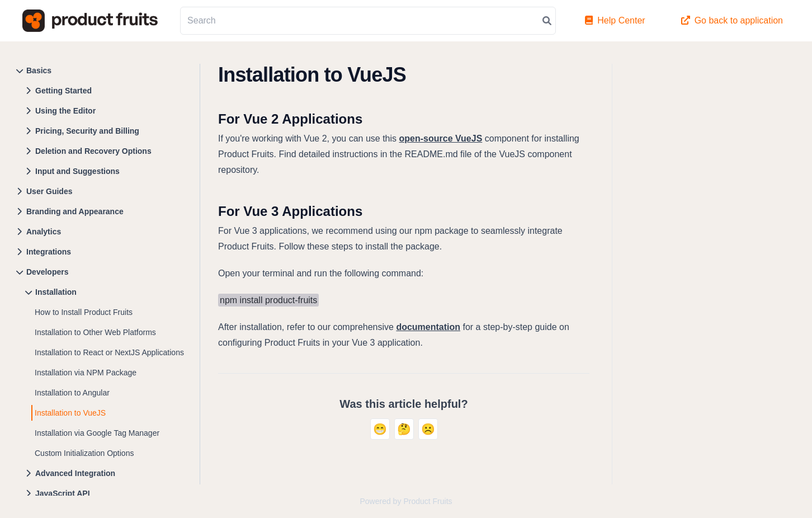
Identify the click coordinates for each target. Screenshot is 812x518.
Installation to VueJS (70, 413)
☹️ (428, 429)
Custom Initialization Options (84, 453)
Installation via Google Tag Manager (97, 433)
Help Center (615, 20)
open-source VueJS (441, 138)
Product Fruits (428, 501)
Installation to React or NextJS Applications (109, 352)
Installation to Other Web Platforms (95, 332)
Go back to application (732, 20)
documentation (428, 327)
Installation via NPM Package (86, 373)
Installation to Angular (72, 393)
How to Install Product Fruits (84, 312)
